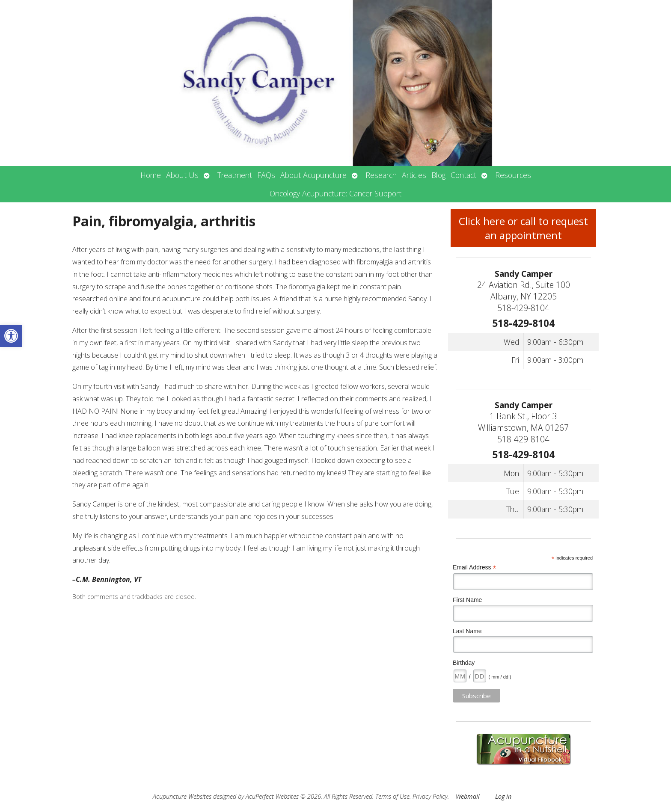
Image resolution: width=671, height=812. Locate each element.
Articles (414, 175)
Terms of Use (392, 796)
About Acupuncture (313, 175)
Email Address (475, 568)
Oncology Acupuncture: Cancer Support (335, 193)
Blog (438, 175)
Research (381, 175)
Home (151, 175)
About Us (182, 175)
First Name (467, 600)
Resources (513, 175)
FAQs (266, 175)
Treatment (235, 175)
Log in (503, 796)
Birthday (464, 663)
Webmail (468, 796)
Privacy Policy (430, 796)
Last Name (467, 631)
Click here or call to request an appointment (523, 228)
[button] (11, 336)
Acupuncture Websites (182, 796)
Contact (463, 175)
